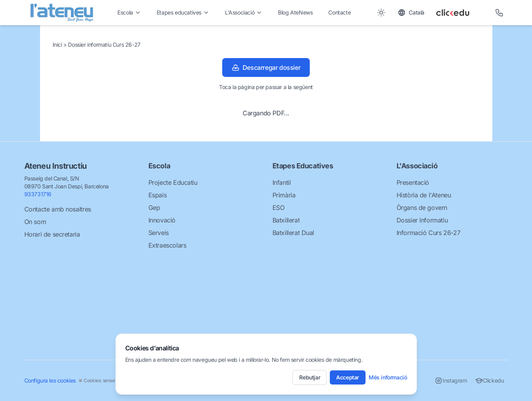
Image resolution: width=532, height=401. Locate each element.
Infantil (282, 182)
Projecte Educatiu (173, 182)
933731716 (38, 194)
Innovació (162, 220)
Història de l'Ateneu (424, 195)
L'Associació (244, 12)
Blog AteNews (295, 12)
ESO (279, 208)
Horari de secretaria (52, 234)
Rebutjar (310, 377)
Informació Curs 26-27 (429, 233)
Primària (284, 195)
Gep (154, 208)
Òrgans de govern (422, 208)
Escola (129, 12)
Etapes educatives (183, 12)
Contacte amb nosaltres (58, 209)
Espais (158, 195)
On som (35, 222)
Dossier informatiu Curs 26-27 (104, 45)
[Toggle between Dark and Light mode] (381, 13)
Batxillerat (286, 220)
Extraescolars (167, 245)
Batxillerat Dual (293, 233)
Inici (58, 45)
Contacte (339, 12)
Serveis (159, 233)
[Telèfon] (499, 13)
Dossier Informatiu (422, 220)
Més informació (388, 377)
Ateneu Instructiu (56, 166)
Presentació (413, 182)
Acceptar (348, 377)
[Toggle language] (411, 13)
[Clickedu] (460, 13)
